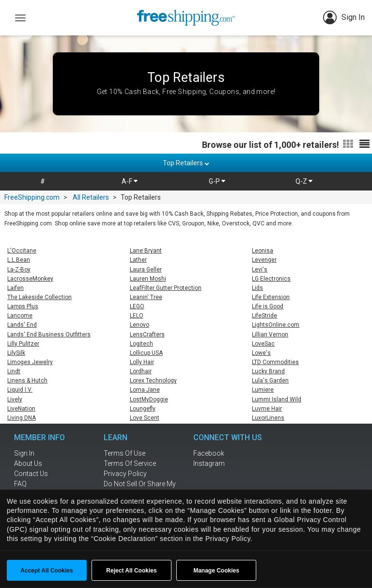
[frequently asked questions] (46, 484)
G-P (217, 181)
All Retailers (91, 197)
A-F (130, 181)
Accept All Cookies (46, 571)
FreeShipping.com (32, 197)
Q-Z (304, 181)
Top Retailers (186, 163)
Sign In (344, 17)
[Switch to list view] (364, 144)
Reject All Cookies (131, 571)
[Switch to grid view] (348, 144)
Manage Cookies (216, 571)
